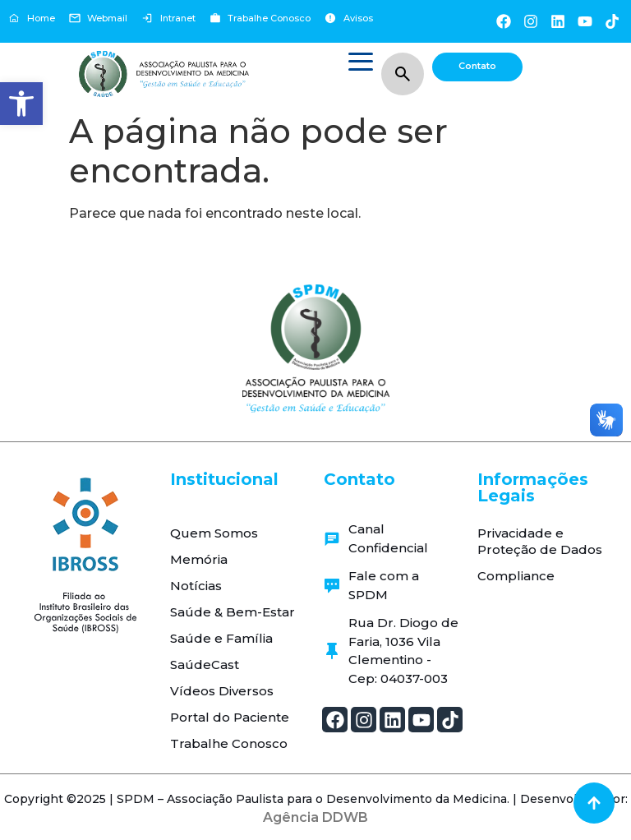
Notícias (196, 586)
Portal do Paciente (230, 717)
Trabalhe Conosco (229, 743)
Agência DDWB (315, 817)
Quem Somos (214, 533)
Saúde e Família (221, 638)
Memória (199, 559)
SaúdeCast (205, 665)
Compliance (516, 576)
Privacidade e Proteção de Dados (540, 541)
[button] (21, 104)
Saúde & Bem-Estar (233, 612)
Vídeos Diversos (222, 691)
